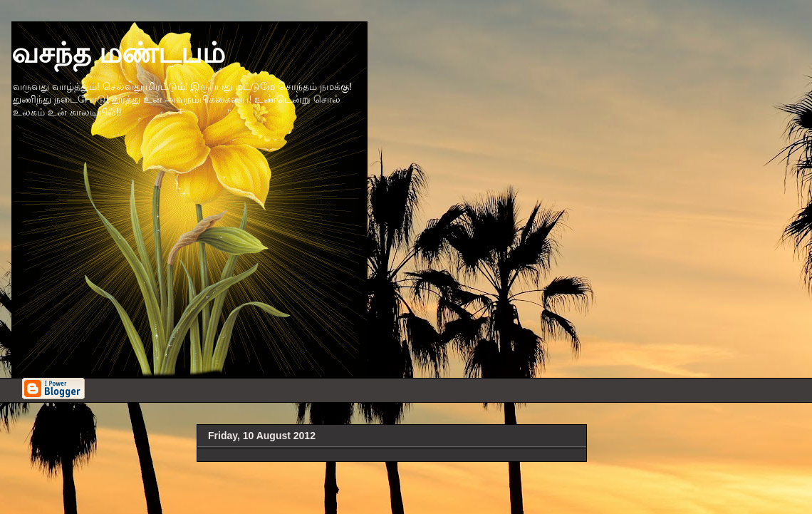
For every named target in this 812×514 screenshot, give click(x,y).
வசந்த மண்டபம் (118, 53)
